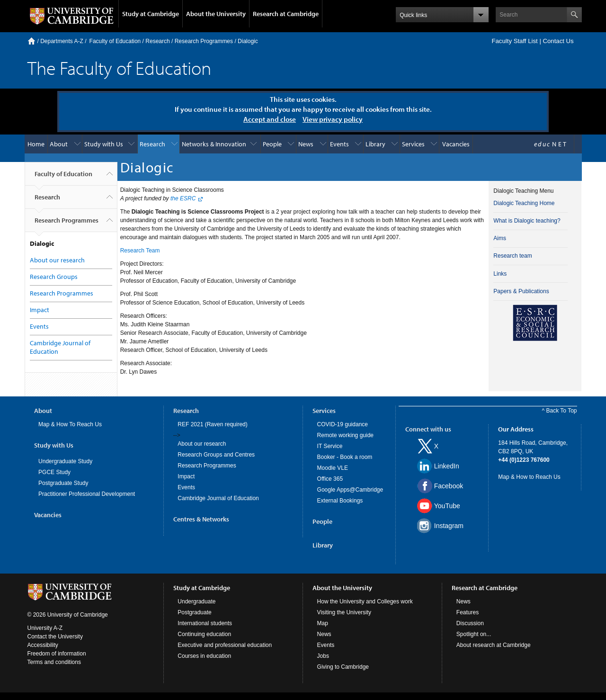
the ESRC (183, 198)
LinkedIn (447, 466)
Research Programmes (204, 41)
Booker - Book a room (345, 457)
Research (157, 41)
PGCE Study (54, 472)
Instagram (449, 526)
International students (205, 623)
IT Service (330, 446)
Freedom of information (57, 654)
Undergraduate (196, 601)
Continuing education (204, 634)
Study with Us (104, 144)
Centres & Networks (201, 519)
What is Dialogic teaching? (527, 221)
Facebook (449, 486)
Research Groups (54, 277)
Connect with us (428, 429)
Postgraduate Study (63, 483)
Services (413, 144)
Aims (500, 238)
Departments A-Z (62, 41)
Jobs (323, 656)
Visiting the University (344, 612)
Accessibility (43, 645)
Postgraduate (194, 612)
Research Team (140, 251)
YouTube (447, 506)
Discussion (470, 623)
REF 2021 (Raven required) (212, 424)
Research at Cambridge (286, 14)
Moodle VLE (333, 468)
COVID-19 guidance (343, 424)
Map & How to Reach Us (529, 477)
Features (468, 612)
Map (323, 623)
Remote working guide (345, 435)
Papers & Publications (521, 291)
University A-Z (45, 628)
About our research (57, 260)
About (59, 144)
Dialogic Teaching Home (524, 203)
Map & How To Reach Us (70, 424)
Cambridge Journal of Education (218, 498)
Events (339, 144)
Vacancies (456, 144)
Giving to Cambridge (343, 667)
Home (31, 41)
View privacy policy (333, 119)
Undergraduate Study (65, 461)
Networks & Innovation (214, 144)
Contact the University (55, 637)
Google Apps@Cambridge (350, 490)
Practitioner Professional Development (87, 494)
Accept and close (270, 119)
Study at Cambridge (151, 14)
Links (500, 274)
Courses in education (204, 656)
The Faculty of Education (119, 67)
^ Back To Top (560, 411)
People (272, 144)
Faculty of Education (115, 41)
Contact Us (558, 41)
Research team (512, 256)
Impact (40, 310)
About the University (216, 14)
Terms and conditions (54, 662)
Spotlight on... (474, 634)
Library (375, 144)
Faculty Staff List (514, 41)
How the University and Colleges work (365, 601)
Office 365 (330, 479)
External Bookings (340, 501)
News (306, 144)
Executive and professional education (225, 645)
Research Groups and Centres (216, 455)
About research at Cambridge (494, 645)
